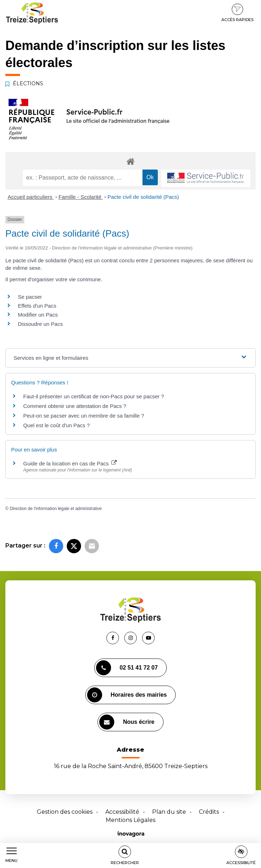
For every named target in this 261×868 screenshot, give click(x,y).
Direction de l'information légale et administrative (56, 509)
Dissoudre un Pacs (40, 324)
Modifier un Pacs (38, 315)
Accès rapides (237, 13)
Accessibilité (122, 812)
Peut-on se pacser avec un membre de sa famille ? (84, 416)
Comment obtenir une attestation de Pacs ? (75, 406)
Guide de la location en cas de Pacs (70, 463)
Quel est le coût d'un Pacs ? (56, 425)
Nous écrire (127, 722)
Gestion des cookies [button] (65, 812)
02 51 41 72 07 (127, 668)
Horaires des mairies (127, 695)
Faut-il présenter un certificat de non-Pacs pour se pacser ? (94, 396)
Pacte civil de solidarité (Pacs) (143, 197)
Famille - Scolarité (81, 197)
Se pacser (30, 297)
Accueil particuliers (31, 197)
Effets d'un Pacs (37, 306)
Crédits (209, 812)
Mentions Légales (130, 820)
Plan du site (169, 812)
